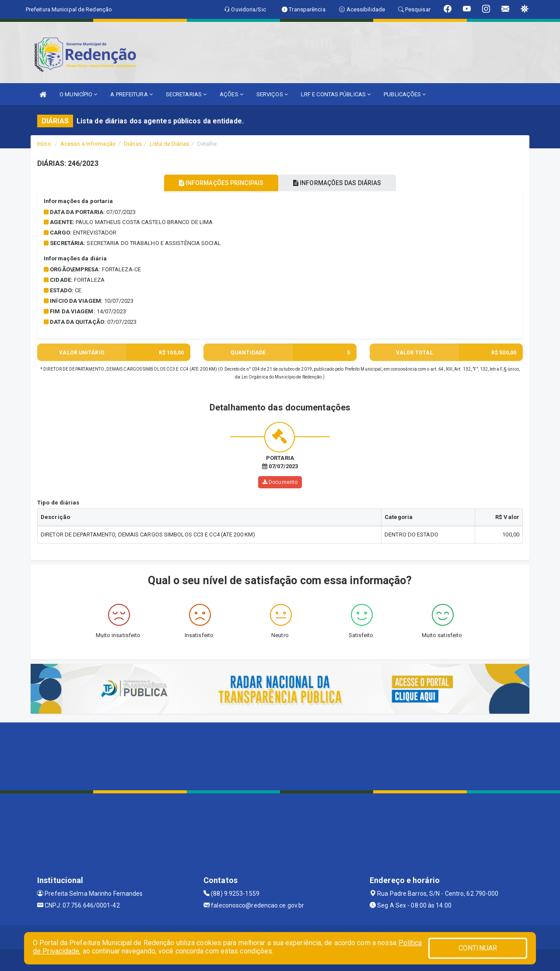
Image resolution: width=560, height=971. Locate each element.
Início (44, 144)
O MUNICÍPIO (78, 94)
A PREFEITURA (131, 94)
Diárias (133, 144)
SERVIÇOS (272, 94)
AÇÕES (231, 94)
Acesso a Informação (88, 144)
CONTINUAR (478, 948)
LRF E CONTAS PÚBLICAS (336, 94)
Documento (280, 482)
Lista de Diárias (170, 144)
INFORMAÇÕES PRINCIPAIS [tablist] (218, 183)
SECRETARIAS (186, 94)
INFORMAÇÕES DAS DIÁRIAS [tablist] (341, 183)
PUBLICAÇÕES (405, 94)
